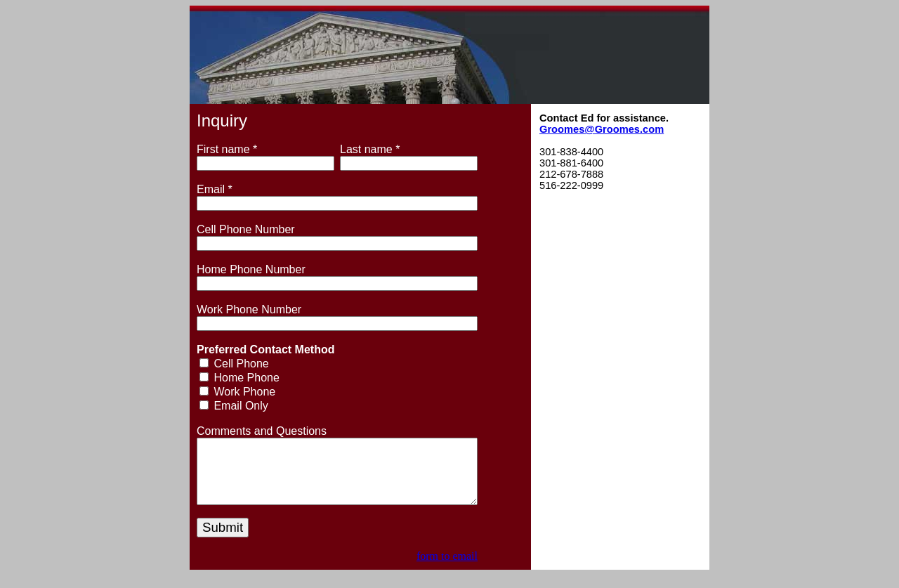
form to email (447, 569)
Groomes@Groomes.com (602, 129)
